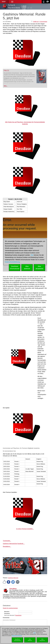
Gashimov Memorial (13, 578)
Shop (4, 2)
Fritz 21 (6, 71)
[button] (12, 2)
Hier (35, 633)
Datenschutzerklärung (17, 636)
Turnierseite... (7, 541)
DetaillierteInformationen (17, 640)
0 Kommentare (43, 22)
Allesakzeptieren (42, 640)
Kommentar (6, 618)
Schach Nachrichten (14, 6)
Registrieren (18, 615)
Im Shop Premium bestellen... (25, 529)
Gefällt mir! (36, 22)
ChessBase (13, 589)
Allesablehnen (30, 640)
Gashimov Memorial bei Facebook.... (14, 544)
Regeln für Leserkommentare (10, 608)
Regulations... (7, 546)
